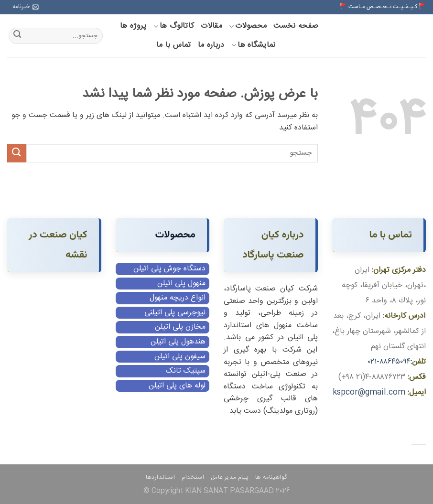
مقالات (211, 26)
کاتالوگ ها (174, 26)
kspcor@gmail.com (369, 392)
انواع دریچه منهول (178, 298)
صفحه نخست (296, 26)
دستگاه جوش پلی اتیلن (169, 269)
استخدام (193, 477)
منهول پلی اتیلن (181, 284)
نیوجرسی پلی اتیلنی (175, 313)
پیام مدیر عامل (230, 477)
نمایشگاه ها (254, 45)
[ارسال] (17, 36)
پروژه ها (133, 26)
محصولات (248, 26)
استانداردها (161, 477)
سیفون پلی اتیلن (180, 357)
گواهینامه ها (271, 477)
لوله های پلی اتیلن (177, 386)
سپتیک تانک (186, 371)
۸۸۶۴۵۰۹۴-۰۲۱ (389, 362)
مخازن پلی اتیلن (180, 327)
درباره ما (211, 45)
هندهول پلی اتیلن (178, 342)
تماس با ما (174, 45)
